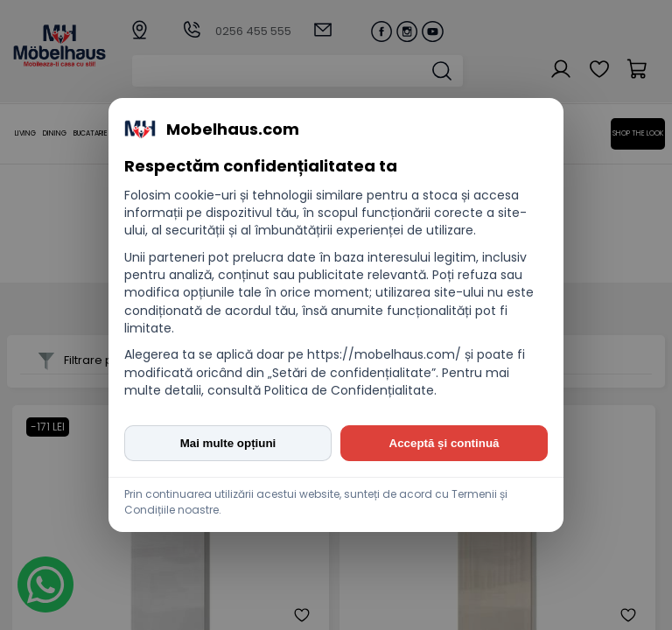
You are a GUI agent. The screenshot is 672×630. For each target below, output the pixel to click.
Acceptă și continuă (444, 443)
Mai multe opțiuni (228, 443)
